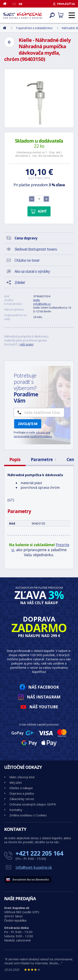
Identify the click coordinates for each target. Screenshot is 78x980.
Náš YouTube (44, 707)
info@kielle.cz (42, 304)
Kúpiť (42, 211)
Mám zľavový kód (22, 777)
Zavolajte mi (28, 424)
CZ (14, 4)
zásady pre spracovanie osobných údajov (33, 434)
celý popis (27, 344)
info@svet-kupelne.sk (34, 867)
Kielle (37, 300)
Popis (15, 459)
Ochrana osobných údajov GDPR (33, 804)
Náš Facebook (44, 687)
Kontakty (16, 810)
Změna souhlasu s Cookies (28, 815)
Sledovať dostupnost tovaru (36, 249)
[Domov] (6, 4)
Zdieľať (20, 282)
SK (20, 4)
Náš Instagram (44, 697)
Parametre (43, 459)
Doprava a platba (22, 793)
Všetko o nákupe (21, 788)
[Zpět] (9, 42)
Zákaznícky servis (22, 799)
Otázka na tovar (27, 260)
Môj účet (16, 782)
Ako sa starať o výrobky (32, 271)
